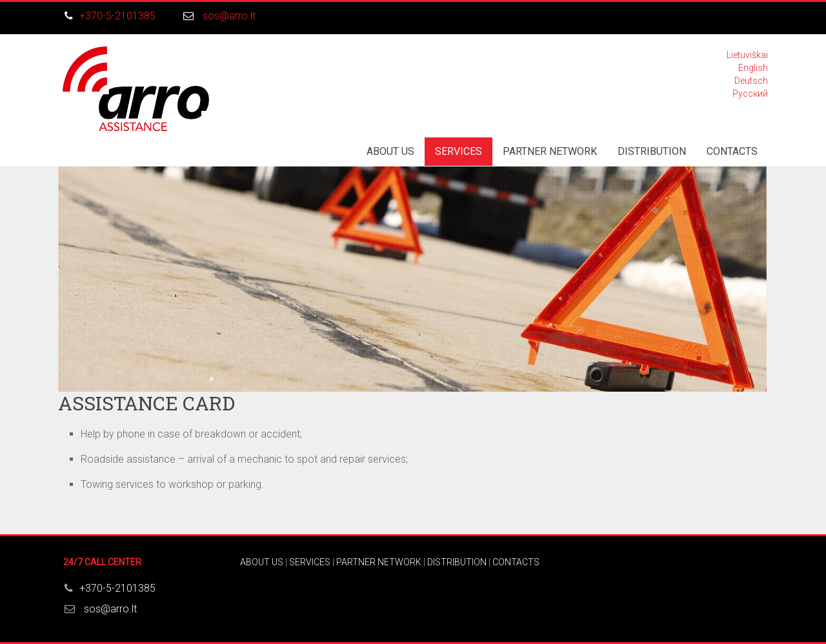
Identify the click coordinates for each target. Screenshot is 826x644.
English (753, 68)
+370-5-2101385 (117, 16)
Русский (750, 94)
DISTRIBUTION (652, 151)
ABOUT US (390, 151)
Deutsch (751, 81)
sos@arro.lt (229, 16)
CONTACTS (732, 151)
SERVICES (458, 151)
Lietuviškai (747, 55)
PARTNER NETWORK (550, 151)
